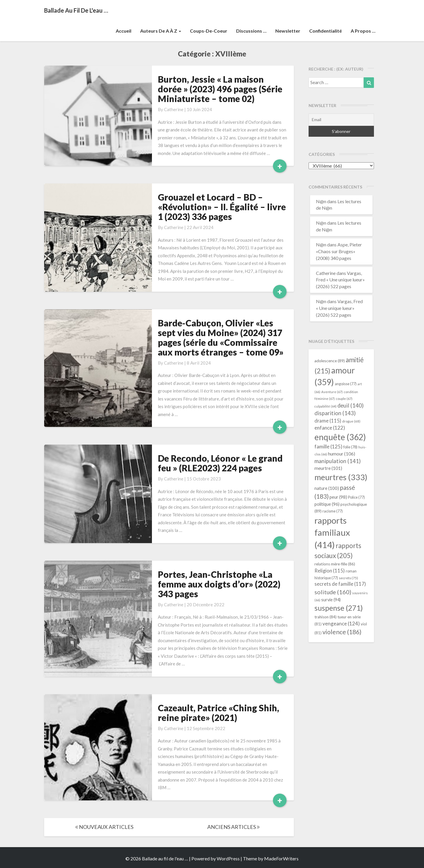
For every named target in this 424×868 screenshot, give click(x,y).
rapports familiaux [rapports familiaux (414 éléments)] (332, 533)
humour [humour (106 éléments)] (342, 454)
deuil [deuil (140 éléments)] (351, 405)
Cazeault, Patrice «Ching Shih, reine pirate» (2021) (218, 713)
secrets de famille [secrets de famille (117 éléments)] (340, 584)
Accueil (124, 31)
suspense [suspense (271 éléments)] (339, 608)
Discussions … (251, 31)
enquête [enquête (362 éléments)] (340, 437)
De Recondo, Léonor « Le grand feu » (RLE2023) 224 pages (220, 463)
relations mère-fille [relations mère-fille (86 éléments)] (335, 564)
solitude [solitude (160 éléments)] (333, 592)
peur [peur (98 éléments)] (338, 497)
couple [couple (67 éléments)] (344, 399)
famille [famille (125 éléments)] (328, 446)
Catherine (174, 109)
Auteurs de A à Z (161, 31)
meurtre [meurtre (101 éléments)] (328, 468)
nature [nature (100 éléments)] (327, 488)
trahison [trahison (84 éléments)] (326, 617)
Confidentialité (326, 31)
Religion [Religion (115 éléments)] (330, 571)
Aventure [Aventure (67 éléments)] (332, 392)
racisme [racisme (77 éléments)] (333, 511)
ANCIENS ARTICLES (233, 827)
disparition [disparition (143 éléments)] (335, 413)
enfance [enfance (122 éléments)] (330, 428)
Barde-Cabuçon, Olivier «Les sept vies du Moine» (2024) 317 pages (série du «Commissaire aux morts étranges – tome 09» (221, 337)
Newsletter (288, 31)
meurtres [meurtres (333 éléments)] (341, 477)
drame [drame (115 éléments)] (328, 421)
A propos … (363, 31)
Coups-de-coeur (209, 31)
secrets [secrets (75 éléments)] (348, 578)
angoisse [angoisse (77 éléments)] (346, 384)
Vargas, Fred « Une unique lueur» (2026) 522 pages (340, 280)
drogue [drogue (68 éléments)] (351, 421)
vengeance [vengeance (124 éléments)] (341, 624)
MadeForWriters (281, 858)
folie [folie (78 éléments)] (350, 447)
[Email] (341, 120)
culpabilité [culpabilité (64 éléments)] (326, 406)
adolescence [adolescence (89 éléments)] (330, 361)
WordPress (228, 858)
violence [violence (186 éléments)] (342, 632)
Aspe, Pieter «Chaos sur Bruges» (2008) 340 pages (339, 251)
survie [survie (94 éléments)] (331, 600)
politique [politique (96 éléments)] (327, 504)
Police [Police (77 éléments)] (356, 497)
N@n (321, 201)
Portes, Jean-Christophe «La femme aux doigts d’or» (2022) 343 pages (219, 584)
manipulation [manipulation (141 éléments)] (338, 461)
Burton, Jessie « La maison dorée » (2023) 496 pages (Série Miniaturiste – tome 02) (220, 89)
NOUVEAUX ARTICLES (104, 827)
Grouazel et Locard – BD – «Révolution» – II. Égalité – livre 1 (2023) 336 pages (222, 207)
